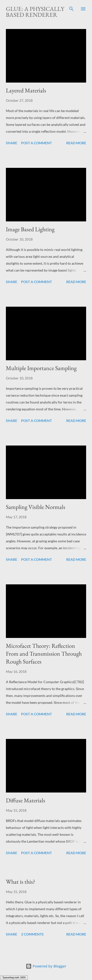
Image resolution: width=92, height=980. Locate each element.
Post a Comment (36, 143)
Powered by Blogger (46, 966)
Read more (76, 143)
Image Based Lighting (30, 229)
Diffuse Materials (26, 800)
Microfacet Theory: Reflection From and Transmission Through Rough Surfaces (44, 654)
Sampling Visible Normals (36, 507)
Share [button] (12, 143)
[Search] (71, 9)
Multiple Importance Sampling (41, 368)
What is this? (20, 882)
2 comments (32, 934)
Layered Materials (26, 90)
